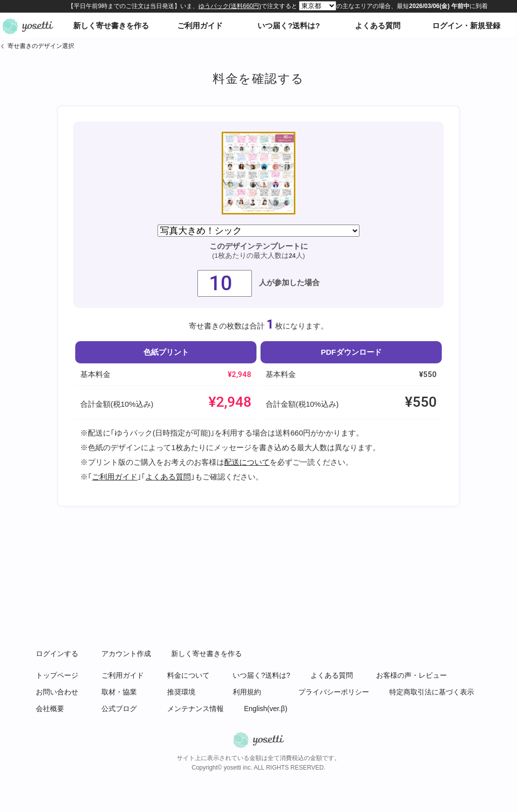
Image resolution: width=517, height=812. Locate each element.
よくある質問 (378, 25)
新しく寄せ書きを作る (111, 25)
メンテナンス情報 (195, 709)
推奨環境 (181, 692)
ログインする (57, 654)
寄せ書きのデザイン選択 (41, 46)
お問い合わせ (57, 692)
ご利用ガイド (200, 25)
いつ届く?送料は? (289, 25)
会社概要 (50, 709)
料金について (188, 675)
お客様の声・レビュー (411, 675)
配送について (247, 462)
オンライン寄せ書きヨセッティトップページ (28, 26)
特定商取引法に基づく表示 (432, 692)
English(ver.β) (266, 709)
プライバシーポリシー (334, 692)
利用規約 (247, 692)
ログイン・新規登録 (466, 25)
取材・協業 (119, 692)
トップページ (57, 675)
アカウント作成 (126, 654)
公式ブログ (119, 709)
